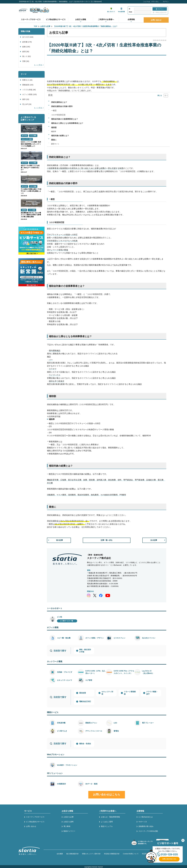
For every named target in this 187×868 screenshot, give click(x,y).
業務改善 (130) (28, 85)
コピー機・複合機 (64, 638)
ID (130, 9)
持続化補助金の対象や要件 (62, 106)
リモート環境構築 (130, 693)
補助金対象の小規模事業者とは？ (65, 119)
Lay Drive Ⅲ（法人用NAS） (148, 672)
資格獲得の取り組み (146, 826)
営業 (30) (26, 61)
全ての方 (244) (28, 37)
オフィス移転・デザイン (95, 638)
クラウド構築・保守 (152, 693)
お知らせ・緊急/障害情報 (110, 817)
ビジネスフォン (119, 638)
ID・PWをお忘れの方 (160, 13)
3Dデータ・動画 (91, 784)
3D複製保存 (61, 784)
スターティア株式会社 (99, 558)
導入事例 (67, 826)
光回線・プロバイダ (65, 672)
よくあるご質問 (107, 822)
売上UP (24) (27, 104)
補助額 (54, 127)
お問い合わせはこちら (107, 795)
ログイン (166, 2)
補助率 (54, 131)
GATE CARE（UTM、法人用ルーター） (95, 672)
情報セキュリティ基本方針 (91, 854)
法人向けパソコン (149, 638)
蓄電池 (116, 731)
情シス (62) (27, 56)
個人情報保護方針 (73, 854)
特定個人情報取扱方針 (112, 854)
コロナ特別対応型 (58, 115)
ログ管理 (89, 680)
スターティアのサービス (31, 19)
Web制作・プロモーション (67, 765)
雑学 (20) (26, 99)
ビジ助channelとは (146, 817)
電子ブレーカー (148, 723)
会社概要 (60, 854)
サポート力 (143, 822)
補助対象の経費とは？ (60, 136)
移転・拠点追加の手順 (85, 651)
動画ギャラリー (69, 831)
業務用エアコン (91, 723)
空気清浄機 (61, 723)
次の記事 (154, 540)
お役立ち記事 (45, 26)
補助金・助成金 (85, 744)
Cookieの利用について (131, 854)
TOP (36, 26)
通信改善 (83, 693)
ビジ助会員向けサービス (56, 19)
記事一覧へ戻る (107, 540)
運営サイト (55, 144)
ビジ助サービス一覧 (67, 621)
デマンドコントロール (94, 731)
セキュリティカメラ (65, 680)
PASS (131, 12)
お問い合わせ (156, 20)
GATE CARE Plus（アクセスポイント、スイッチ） (124, 672)
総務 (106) (26, 47)
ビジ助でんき (62, 731)
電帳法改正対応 (85, 701)
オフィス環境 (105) (30, 94)
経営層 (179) (27, 42)
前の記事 (60, 540)
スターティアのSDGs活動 (148, 831)
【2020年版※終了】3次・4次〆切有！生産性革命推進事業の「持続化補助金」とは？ (85, 26)
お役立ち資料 (69, 822)
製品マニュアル (107, 826)
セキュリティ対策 (107, 693)
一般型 (54, 110)
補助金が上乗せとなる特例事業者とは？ (67, 123)
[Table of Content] (166, 96)
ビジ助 (60, 617)
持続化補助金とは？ (59, 102)
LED (115, 723)
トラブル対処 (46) (29, 90)
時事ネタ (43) (27, 80)
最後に (54, 140)
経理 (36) (26, 52)
